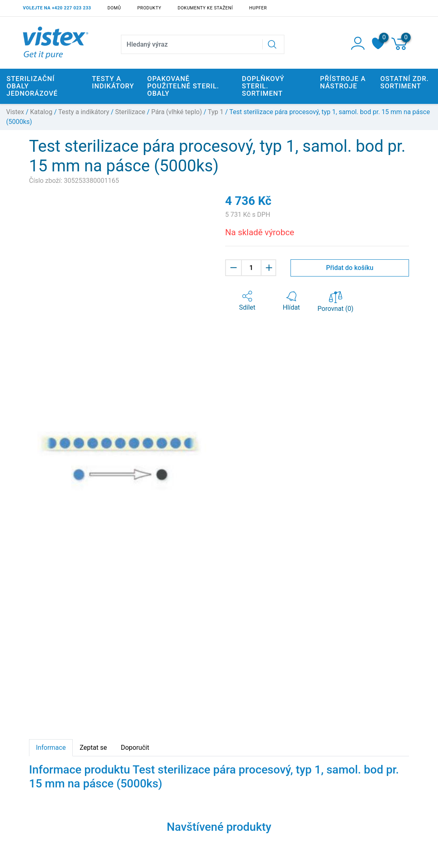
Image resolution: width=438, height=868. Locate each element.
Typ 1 (216, 112)
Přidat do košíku (350, 268)
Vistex (15, 112)
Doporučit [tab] (135, 748)
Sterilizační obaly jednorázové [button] (32, 86)
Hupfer (258, 8)
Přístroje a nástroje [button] (343, 82)
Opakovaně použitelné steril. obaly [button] (183, 86)
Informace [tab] (51, 748)
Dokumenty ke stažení (205, 8)
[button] (247, 301)
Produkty (149, 8)
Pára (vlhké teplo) (177, 112)
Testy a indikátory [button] (113, 82)
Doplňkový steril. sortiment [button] (263, 86)
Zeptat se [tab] (93, 748)
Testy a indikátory (84, 112)
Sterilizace (130, 112)
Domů (114, 8)
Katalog (41, 112)
